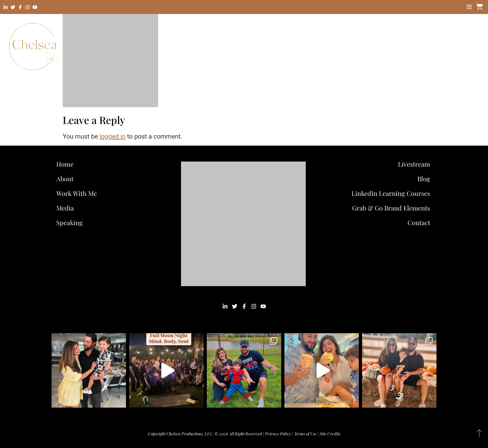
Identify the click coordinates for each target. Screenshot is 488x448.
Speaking (70, 222)
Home (65, 164)
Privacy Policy (278, 434)
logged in (112, 136)
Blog (424, 179)
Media (65, 208)
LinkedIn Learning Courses (391, 193)
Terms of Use (305, 434)
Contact (419, 222)
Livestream (414, 164)
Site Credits (330, 434)
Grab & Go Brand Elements (391, 208)
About (65, 179)
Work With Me (78, 193)
